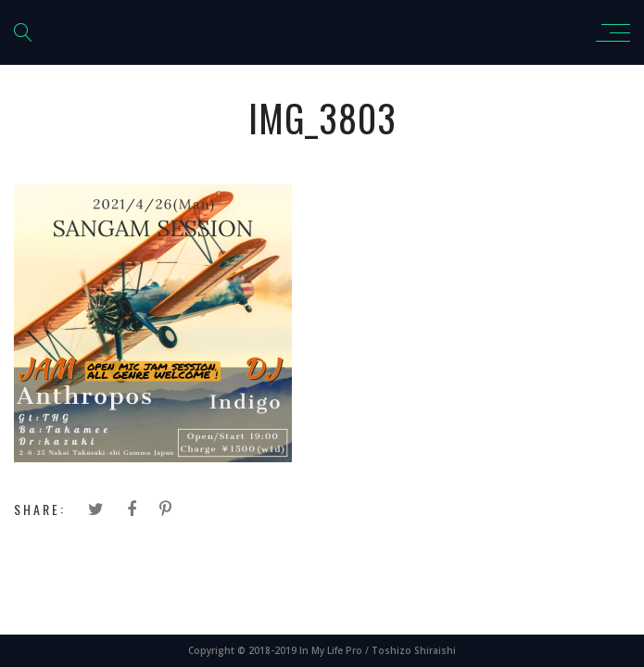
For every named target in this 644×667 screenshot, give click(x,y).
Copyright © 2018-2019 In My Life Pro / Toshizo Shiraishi (322, 650)
